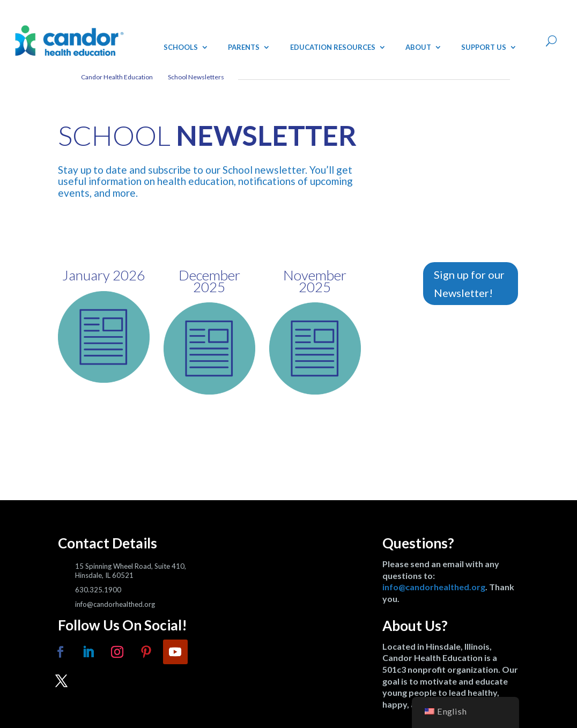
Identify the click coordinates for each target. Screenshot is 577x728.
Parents (244, 47)
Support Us (484, 47)
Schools (181, 47)
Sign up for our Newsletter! (469, 284)
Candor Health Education (117, 77)
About (418, 47)
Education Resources (333, 47)
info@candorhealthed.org (434, 587)
